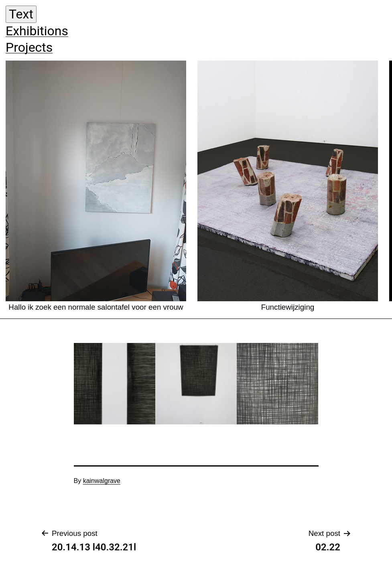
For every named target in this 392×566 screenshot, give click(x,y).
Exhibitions (37, 31)
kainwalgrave (102, 481)
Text (21, 14)
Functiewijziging (288, 186)
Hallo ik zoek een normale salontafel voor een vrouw (96, 186)
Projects (29, 47)
